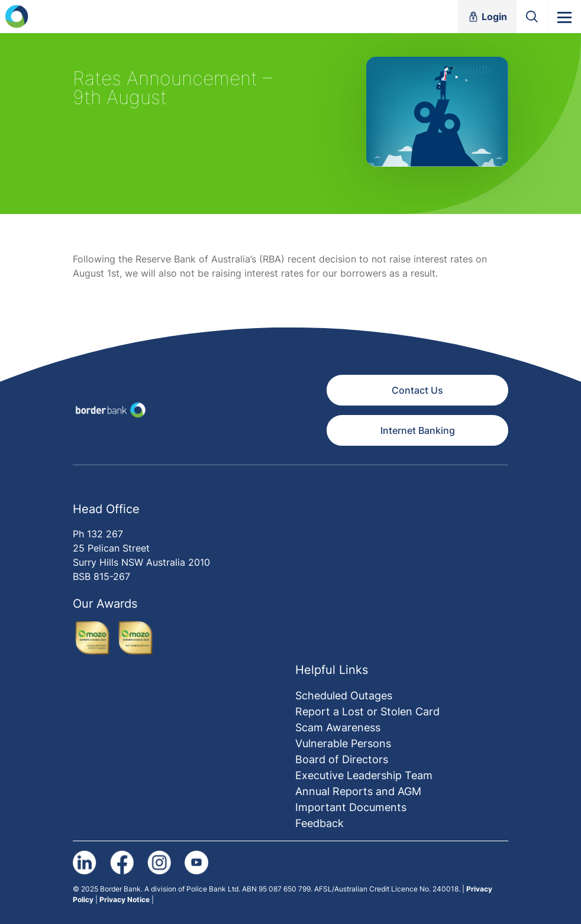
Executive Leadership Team (364, 775)
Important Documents (351, 807)
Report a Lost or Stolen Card (367, 711)
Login (487, 17)
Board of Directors (342, 759)
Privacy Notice (125, 899)
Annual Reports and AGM (358, 791)
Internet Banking (418, 430)
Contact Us (417, 390)
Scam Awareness (338, 727)
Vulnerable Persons (343, 743)
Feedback (319, 823)
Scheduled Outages (344, 696)
